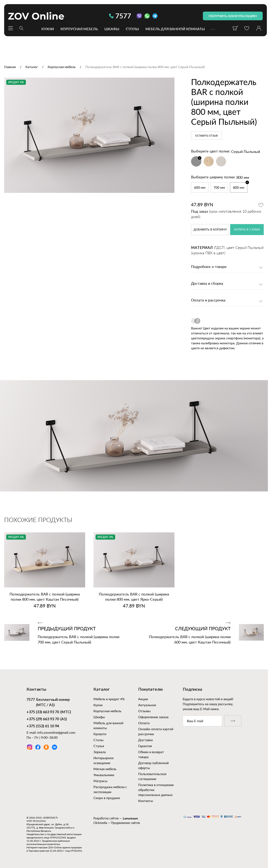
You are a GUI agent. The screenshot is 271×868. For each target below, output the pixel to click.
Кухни (48, 29)
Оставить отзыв (206, 136)
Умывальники (104, 775)
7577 (120, 16)
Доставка (145, 740)
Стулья (99, 746)
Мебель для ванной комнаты (175, 29)
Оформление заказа (153, 717)
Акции (143, 699)
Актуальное (147, 705)
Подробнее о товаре (209, 267)
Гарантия (145, 746)
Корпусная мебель (79, 29)
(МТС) (49, 712)
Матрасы (100, 781)
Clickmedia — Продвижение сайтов (117, 823)
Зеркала (100, 752)
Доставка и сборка (207, 284)
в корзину (210, 230)
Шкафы (112, 29)
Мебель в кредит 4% (109, 699)
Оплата (144, 723)
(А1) (47, 719)
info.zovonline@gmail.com (56, 732)
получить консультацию (233, 16)
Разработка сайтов (106, 818)
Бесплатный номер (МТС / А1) (48, 702)
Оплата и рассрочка (208, 300)
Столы (132, 29)
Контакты (146, 801)
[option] (89, 135)
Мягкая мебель (105, 769)
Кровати (100, 734)
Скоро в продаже (107, 798)
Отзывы (144, 711)
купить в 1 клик (247, 230)
